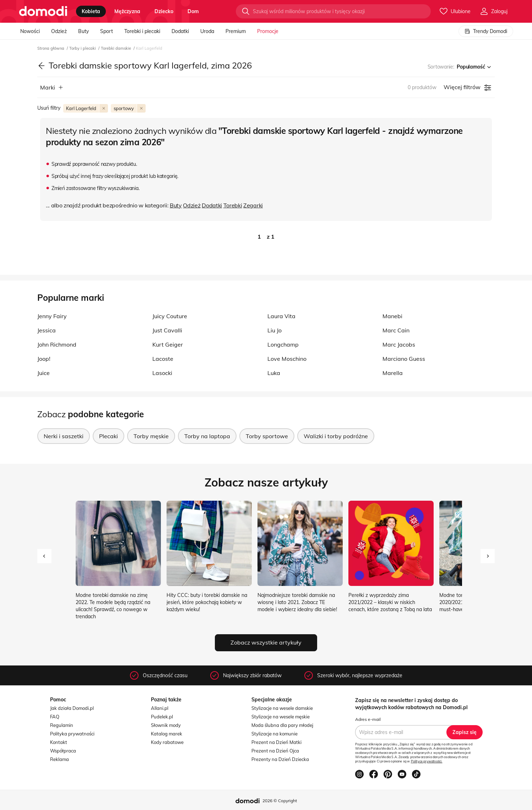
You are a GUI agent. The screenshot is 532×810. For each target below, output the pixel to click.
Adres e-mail (368, 719)
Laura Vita (281, 316)
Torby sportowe (267, 436)
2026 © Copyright (280, 801)
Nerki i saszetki (64, 436)
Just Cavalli (167, 330)
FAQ (55, 717)
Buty (83, 31)
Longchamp (283, 344)
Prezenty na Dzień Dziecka (280, 759)
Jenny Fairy (52, 316)
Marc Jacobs (399, 344)
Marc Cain (396, 330)
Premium (236, 31)
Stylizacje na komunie (275, 734)
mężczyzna (127, 11)
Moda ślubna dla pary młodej (282, 725)
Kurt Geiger (168, 344)
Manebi (392, 316)
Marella (393, 373)
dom (193, 11)
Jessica (47, 330)
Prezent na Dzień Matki (276, 742)
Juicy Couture (170, 316)
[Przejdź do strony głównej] (43, 11)
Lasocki (162, 373)
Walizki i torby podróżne (336, 436)
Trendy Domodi (486, 31)
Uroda (207, 31)
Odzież (59, 31)
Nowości (30, 31)
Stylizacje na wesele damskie (282, 708)
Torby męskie (151, 436)
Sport (107, 31)
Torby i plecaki (83, 48)
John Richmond (57, 344)
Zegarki (253, 205)
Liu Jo (275, 330)
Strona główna (51, 48)
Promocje (268, 31)
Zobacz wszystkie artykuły (266, 642)
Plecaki (108, 436)
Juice (44, 373)
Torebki (233, 205)
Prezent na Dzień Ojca (275, 751)
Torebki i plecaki (142, 31)
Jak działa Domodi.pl (72, 708)
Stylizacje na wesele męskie (281, 717)
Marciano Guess (404, 359)
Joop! (44, 359)
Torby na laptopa (207, 436)
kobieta (91, 11)
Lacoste (163, 359)
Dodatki (180, 31)
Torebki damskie (116, 48)
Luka (274, 373)
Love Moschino (287, 359)
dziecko (164, 11)
